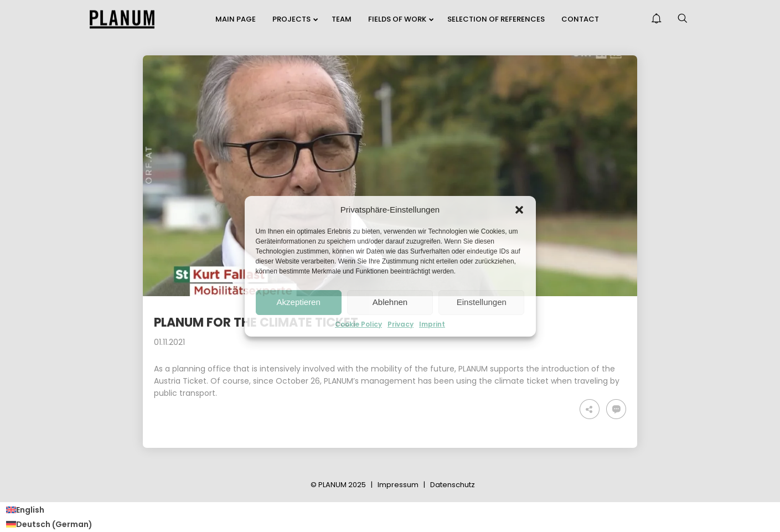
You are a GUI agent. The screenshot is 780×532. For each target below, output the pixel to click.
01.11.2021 (169, 342)
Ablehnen (390, 302)
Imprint (432, 324)
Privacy (401, 324)
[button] (519, 210)
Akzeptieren (299, 302)
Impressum (398, 485)
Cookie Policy (358, 324)
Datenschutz (453, 485)
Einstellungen (482, 302)
